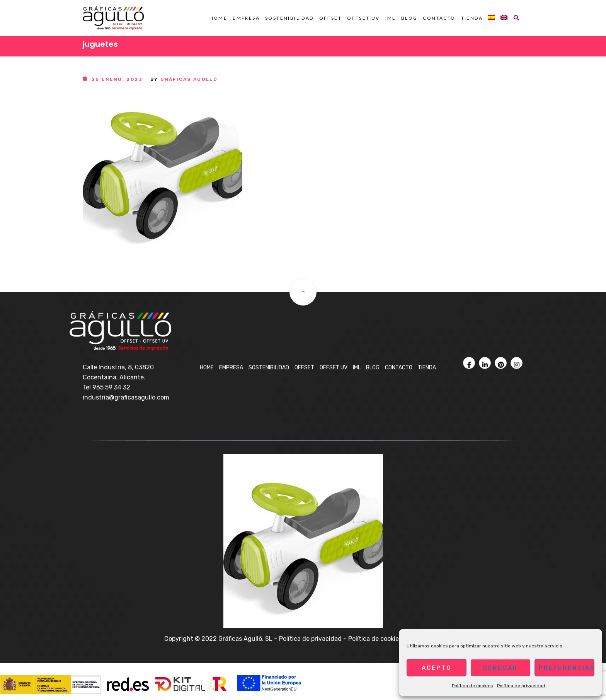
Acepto (437, 668)
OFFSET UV (363, 18)
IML (391, 18)
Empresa (246, 18)
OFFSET (330, 18)
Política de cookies (472, 686)
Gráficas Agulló (189, 79)
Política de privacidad (521, 686)
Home (219, 18)
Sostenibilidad (289, 18)
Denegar (500, 668)
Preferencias (567, 668)
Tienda (472, 18)
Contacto (439, 18)
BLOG (409, 18)
